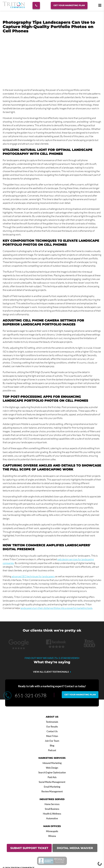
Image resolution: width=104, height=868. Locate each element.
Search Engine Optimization (52, 773)
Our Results (52, 727)
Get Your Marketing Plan (69, 5)
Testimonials (52, 722)
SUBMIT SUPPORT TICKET (29, 848)
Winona (52, 836)
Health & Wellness (52, 814)
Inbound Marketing (52, 763)
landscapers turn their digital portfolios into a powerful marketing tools (56, 608)
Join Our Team (52, 741)
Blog (52, 746)
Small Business (52, 809)
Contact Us (52, 731)
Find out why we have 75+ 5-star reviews (52, 658)
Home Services (52, 804)
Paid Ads (52, 777)
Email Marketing (52, 787)
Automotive (52, 818)
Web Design (52, 768)
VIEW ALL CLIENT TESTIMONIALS (51, 672)
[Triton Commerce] (14, 7)
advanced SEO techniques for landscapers (33, 576)
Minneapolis (52, 831)
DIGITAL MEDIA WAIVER (75, 848)
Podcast (52, 750)
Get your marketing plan (80, 695)
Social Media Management (52, 782)
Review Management (52, 791)
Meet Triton (52, 736)
